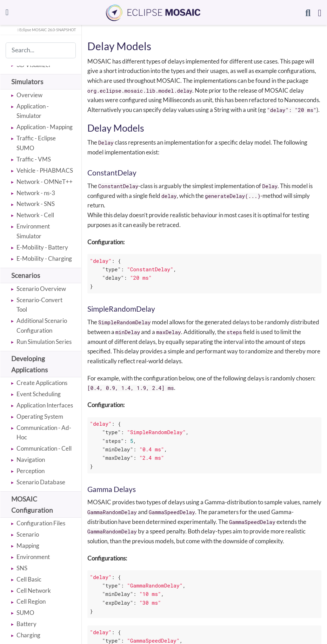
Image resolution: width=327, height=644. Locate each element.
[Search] (308, 13)
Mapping (28, 546)
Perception (31, 471)
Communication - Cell (44, 448)
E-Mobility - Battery (42, 247)
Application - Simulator (33, 111)
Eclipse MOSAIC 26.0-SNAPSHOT (46, 30)
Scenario (28, 534)
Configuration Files (41, 523)
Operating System (40, 416)
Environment (33, 557)
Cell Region (31, 601)
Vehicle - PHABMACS (45, 170)
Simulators (27, 82)
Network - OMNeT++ (45, 182)
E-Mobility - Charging (44, 258)
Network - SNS (36, 204)
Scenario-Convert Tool (39, 305)
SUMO (25, 613)
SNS (22, 568)
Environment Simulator (33, 231)
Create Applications (42, 383)
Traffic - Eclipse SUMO (36, 143)
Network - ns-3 (36, 193)
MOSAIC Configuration (32, 504)
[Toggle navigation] (7, 12)
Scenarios (26, 275)
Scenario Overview (41, 289)
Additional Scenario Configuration (42, 326)
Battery (26, 624)
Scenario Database (41, 482)
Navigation (31, 460)
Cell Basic (29, 579)
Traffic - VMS (34, 159)
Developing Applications (29, 364)
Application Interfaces (45, 405)
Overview (29, 95)
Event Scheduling (39, 394)
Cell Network (34, 590)
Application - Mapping (45, 127)
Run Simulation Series (44, 342)
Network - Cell (35, 215)
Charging (28, 635)
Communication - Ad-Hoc (44, 433)
